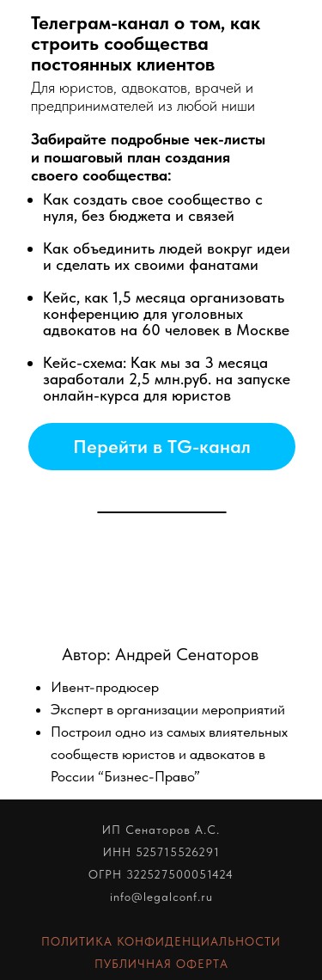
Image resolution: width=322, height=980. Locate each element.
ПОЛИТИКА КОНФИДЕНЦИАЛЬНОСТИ (161, 941)
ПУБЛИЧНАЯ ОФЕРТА (161, 964)
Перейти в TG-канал (162, 446)
